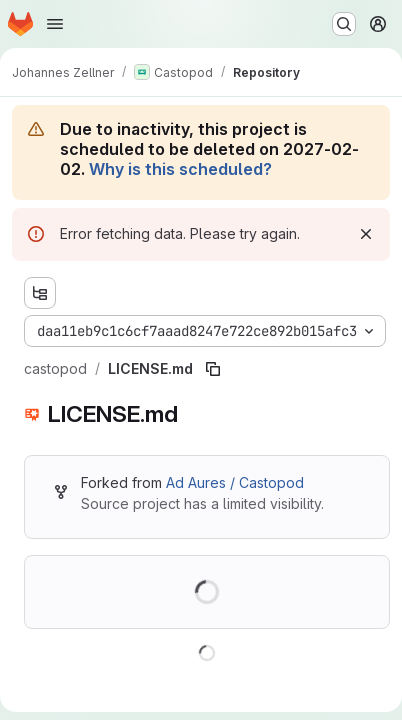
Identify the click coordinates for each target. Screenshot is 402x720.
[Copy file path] (213, 369)
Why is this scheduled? (180, 169)
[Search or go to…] (344, 24)
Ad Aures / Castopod (235, 482)
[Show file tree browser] (40, 293)
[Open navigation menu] (55, 24)
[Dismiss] (366, 234)
